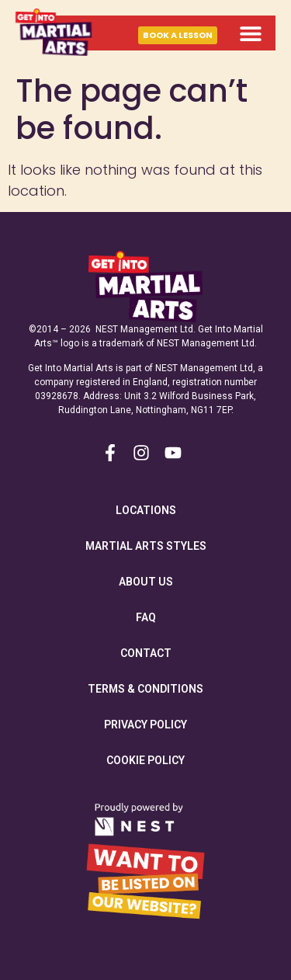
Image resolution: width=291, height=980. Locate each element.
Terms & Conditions (145, 689)
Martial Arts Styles (146, 546)
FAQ (146, 617)
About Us (146, 582)
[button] (250, 33)
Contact (146, 653)
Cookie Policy (145, 760)
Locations (146, 510)
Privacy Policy (145, 725)
